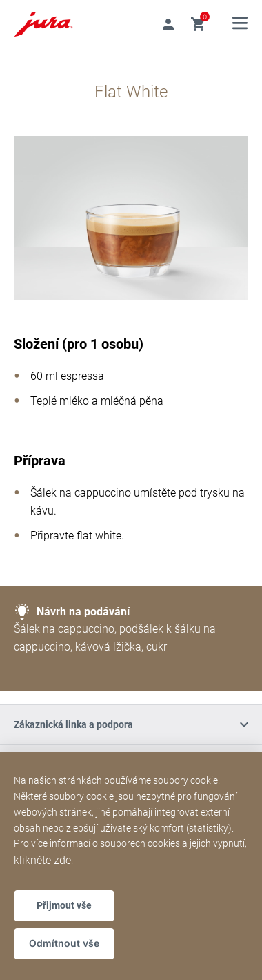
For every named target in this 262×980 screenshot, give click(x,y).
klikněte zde (42, 860)
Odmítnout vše (64, 943)
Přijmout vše (64, 905)
